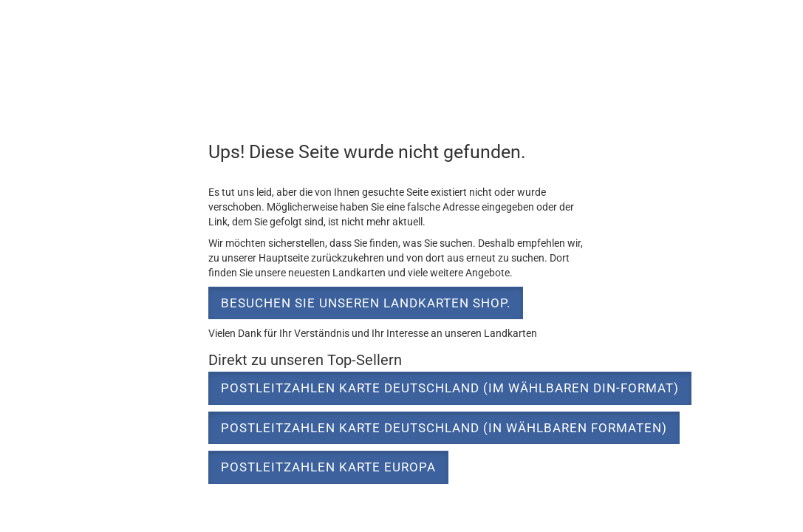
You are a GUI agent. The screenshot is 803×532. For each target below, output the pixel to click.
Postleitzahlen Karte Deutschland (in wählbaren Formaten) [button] (444, 428)
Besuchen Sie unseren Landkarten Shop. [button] (366, 303)
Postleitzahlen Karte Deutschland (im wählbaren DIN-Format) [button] (450, 388)
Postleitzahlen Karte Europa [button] (328, 467)
